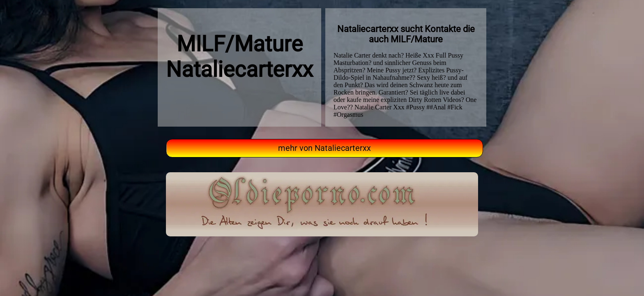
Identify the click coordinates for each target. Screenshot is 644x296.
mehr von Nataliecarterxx (324, 148)
